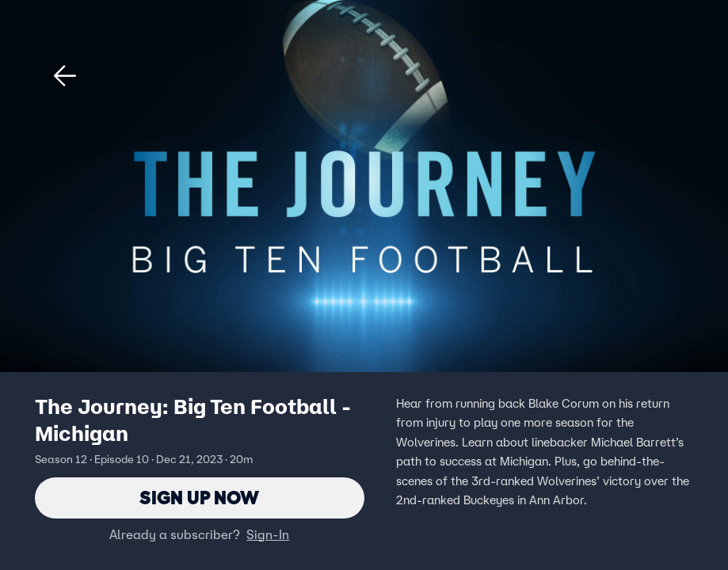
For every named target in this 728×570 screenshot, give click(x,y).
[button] (65, 76)
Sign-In (268, 534)
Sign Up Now (199, 498)
